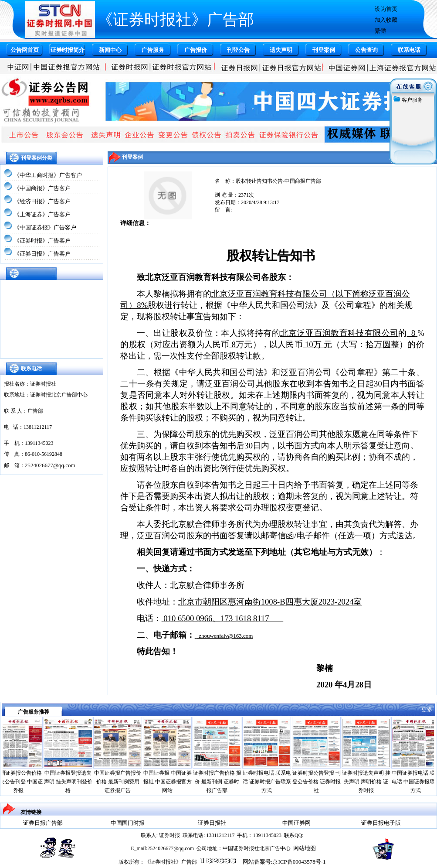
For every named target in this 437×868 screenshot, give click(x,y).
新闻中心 (110, 50)
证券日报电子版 (381, 823)
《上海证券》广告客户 (42, 214)
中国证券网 (296, 823)
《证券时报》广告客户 (42, 241)
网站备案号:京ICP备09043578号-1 (284, 862)
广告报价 (196, 50)
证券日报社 (212, 823)
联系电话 (409, 50)
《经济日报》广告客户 (42, 201)
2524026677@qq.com (50, 465)
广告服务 (153, 50)
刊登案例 (324, 50)
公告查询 (366, 50)
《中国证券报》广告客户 (45, 227)
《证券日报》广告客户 (42, 254)
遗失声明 (281, 50)
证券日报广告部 (43, 823)
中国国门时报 (128, 823)
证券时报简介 (68, 50)
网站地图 (305, 848)
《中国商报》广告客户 (42, 188)
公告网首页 (25, 50)
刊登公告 (238, 50)
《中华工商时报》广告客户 (48, 175)
